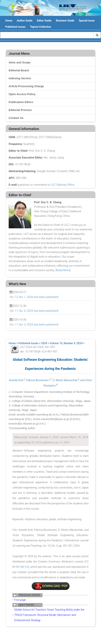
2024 (44, 343)
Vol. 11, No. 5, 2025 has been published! (34, 325)
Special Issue (87, 21)
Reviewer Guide (65, 21)
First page (20, 600)
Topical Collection (40, 27)
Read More (63, 270)
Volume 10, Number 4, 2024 (66, 343)
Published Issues (15, 27)
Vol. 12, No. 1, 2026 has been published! (34, 297)
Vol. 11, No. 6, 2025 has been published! (34, 311)
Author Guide (25, 21)
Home (9, 21)
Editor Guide (44, 21)
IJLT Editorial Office (63, 185)
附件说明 (51, 586)
